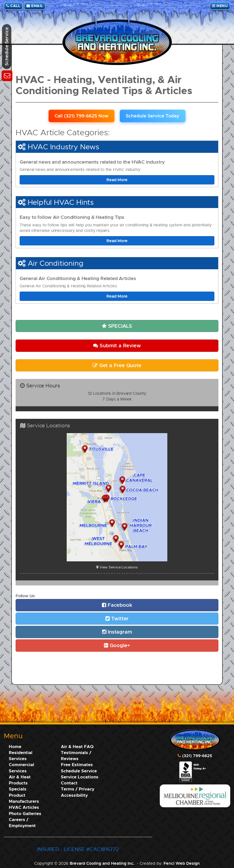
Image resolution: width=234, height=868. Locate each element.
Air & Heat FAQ (77, 746)
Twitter (117, 618)
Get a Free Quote (117, 365)
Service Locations (80, 777)
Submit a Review (117, 345)
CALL (13, 6)
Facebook (117, 605)
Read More (117, 180)
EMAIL (35, 6)
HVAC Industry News (63, 147)
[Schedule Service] (7, 75)
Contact (69, 783)
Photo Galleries (25, 813)
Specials (18, 789)
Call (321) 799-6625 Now (82, 116)
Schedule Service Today (153, 116)
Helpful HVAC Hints (61, 202)
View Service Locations (117, 567)
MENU (220, 6)
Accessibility (74, 795)
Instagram (117, 632)
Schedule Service (79, 771)
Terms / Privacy (78, 789)
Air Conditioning (55, 263)
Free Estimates (77, 764)
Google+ (117, 645)
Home (15, 746)
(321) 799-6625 (197, 756)
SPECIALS (117, 326)
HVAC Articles (24, 807)
